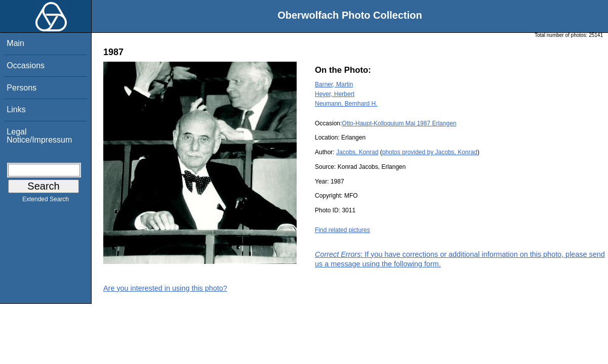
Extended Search (46, 201)
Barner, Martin (334, 84)
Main (15, 43)
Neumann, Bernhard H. (346, 104)
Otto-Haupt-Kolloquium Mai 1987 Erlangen (399, 123)
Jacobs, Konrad (357, 152)
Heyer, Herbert (335, 94)
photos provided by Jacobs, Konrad (430, 152)
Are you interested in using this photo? (165, 288)
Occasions (26, 65)
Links (16, 109)
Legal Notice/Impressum (39, 136)
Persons (22, 88)
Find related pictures (342, 230)
